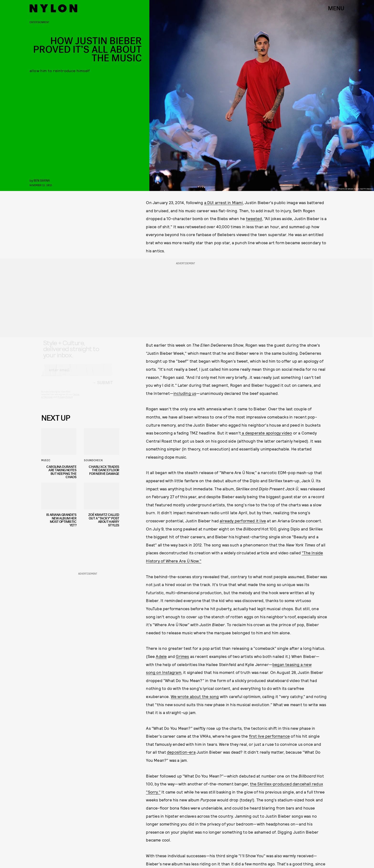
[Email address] (77, 374)
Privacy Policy (65, 401)
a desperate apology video (266, 433)
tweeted (254, 218)
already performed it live (243, 521)
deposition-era (181, 752)
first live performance (269, 736)
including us (185, 393)
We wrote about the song (195, 696)
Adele (161, 656)
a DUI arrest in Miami (223, 202)
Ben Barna (42, 180)
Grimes (182, 656)
